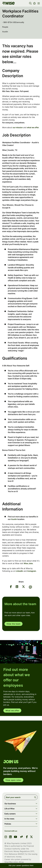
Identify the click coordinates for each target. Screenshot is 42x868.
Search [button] (36, 797)
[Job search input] (21, 797)
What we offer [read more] (12, 711)
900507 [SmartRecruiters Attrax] (21, 854)
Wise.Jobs (28, 563)
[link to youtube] (15, 837)
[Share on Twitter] (23, 587)
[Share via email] (30, 587)
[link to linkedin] (10, 837)
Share (21, 582)
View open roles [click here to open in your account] (13, 780)
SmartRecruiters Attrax (14, 862)
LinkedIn (19, 571)
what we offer (33, 127)
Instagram (32, 571)
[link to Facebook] (27, 837)
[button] (30, 3)
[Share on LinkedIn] (17, 587)
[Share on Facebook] (11, 587)
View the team (13, 624)
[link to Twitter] (31, 837)
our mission (18, 127)
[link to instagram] (6, 837)
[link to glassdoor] (22, 837)
